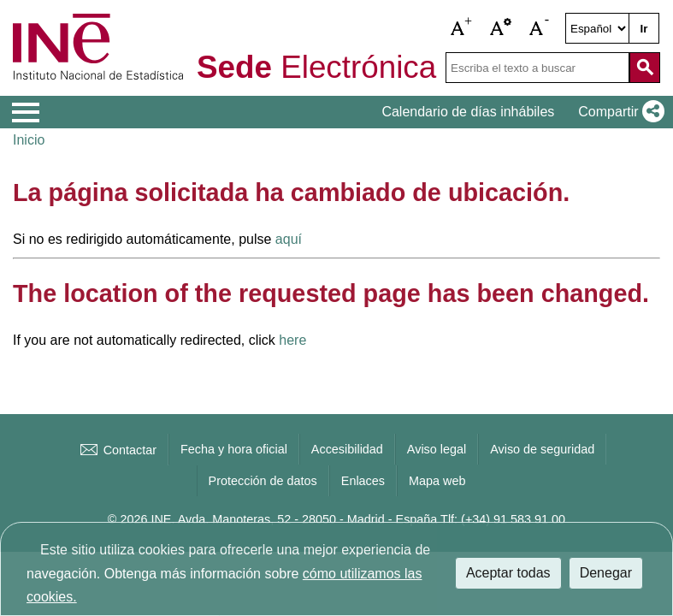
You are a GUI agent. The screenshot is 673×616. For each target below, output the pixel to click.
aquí (289, 239)
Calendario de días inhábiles (468, 112)
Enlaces (363, 481)
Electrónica (316, 68)
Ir (644, 29)
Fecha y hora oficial (234, 449)
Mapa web (437, 481)
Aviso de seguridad (542, 449)
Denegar (606, 573)
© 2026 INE (140, 519)
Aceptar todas (508, 573)
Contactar (117, 450)
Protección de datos (263, 481)
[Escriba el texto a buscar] (537, 68)
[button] (462, 28)
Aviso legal (437, 449)
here (292, 340)
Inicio (29, 140)
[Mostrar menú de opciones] (26, 113)
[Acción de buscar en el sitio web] (645, 68)
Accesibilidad (347, 449)
